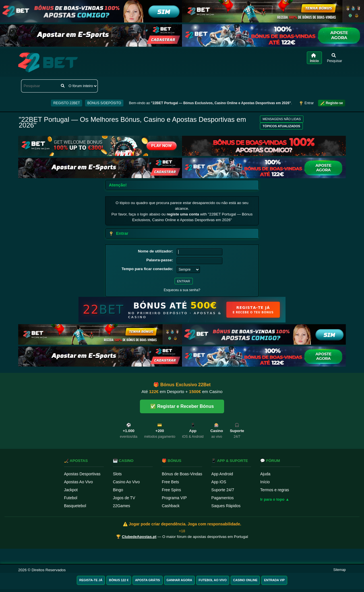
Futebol (71, 498)
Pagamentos (223, 498)
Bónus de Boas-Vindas (182, 474)
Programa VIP (174, 498)
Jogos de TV (124, 498)
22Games (122, 506)
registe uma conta (183, 214)
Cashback (171, 506)
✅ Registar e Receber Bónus (182, 406)
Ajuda (265, 474)
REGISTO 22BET (67, 103)
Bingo (118, 490)
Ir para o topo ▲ (275, 499)
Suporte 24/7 (223, 490)
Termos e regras (275, 490)
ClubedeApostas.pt (139, 537)
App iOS (219, 482)
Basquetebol (75, 506)
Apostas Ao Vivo (78, 482)
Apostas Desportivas (82, 474)
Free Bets (170, 482)
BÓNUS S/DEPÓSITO (104, 103)
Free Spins (171, 490)
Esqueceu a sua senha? (182, 290)
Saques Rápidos (226, 506)
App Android (222, 474)
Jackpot (71, 490)
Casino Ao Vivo (126, 482)
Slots (117, 474)
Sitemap (340, 570)
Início (265, 482)
